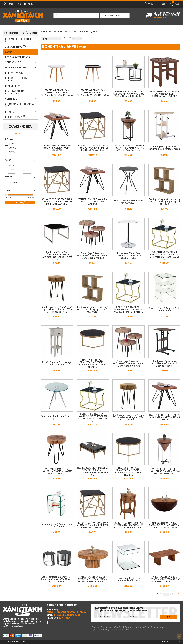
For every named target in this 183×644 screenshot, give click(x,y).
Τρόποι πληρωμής (161, 627)
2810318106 (160, 17)
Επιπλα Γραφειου (15, 73)
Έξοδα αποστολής (100, 630)
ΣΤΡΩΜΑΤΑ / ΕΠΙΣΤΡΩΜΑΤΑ (19, 105)
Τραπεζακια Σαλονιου (70, 32)
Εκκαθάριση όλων (15, 134)
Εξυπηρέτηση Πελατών (123, 630)
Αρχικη (44, 32)
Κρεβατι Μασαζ (15, 117)
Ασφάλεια (145, 627)
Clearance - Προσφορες (19, 40)
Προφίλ (95, 627)
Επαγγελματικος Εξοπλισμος (15, 92)
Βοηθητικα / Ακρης (93, 32)
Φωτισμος (11, 99)
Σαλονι (9, 52)
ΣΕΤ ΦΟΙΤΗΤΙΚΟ (16, 47)
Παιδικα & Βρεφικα (16, 68)
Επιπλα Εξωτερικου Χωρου (16, 79)
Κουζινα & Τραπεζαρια (18, 57)
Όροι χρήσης (131, 627)
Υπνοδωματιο (13, 62)
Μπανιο (10, 112)
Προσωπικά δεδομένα (112, 627)
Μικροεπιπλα (13, 86)
